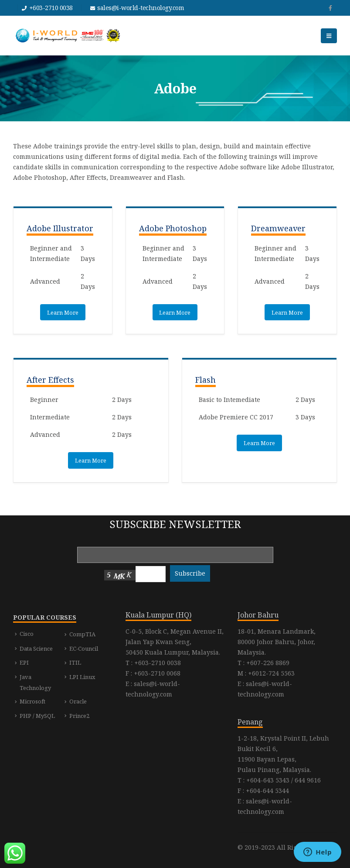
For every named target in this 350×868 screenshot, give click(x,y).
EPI (24, 662)
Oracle (78, 701)
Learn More (63, 312)
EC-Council (84, 648)
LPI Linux (82, 677)
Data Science (36, 648)
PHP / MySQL (37, 716)
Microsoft (32, 701)
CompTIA (82, 634)
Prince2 (79, 716)
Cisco (27, 634)
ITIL (75, 662)
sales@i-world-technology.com (141, 8)
